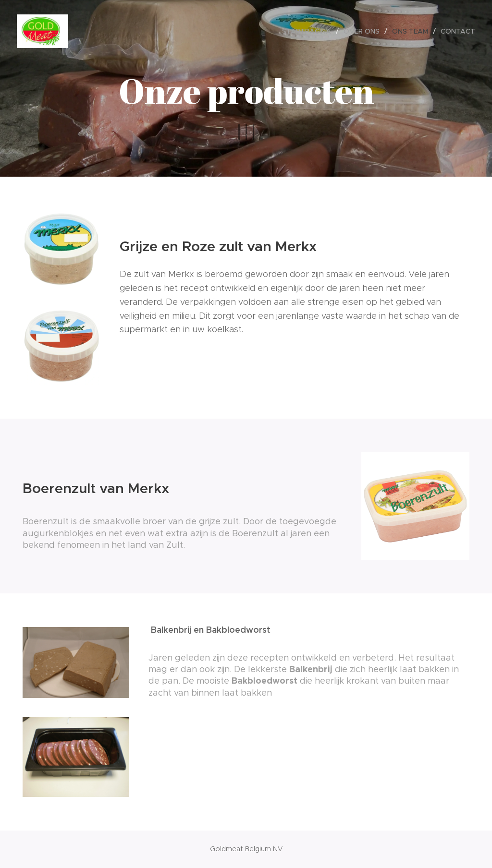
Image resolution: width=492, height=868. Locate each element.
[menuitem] (309, 31)
